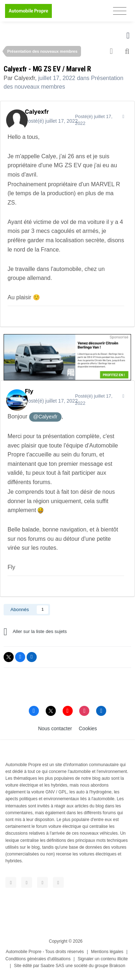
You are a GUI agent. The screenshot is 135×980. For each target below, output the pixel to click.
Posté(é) (51, 121)
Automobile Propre (24, 952)
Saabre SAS (53, 966)
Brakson (117, 966)
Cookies (88, 728)
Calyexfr (24, 78)
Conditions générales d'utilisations (38, 959)
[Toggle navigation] (120, 11)
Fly (29, 391)
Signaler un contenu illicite (103, 959)
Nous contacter (55, 728)
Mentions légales (107, 952)
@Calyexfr (45, 417)
